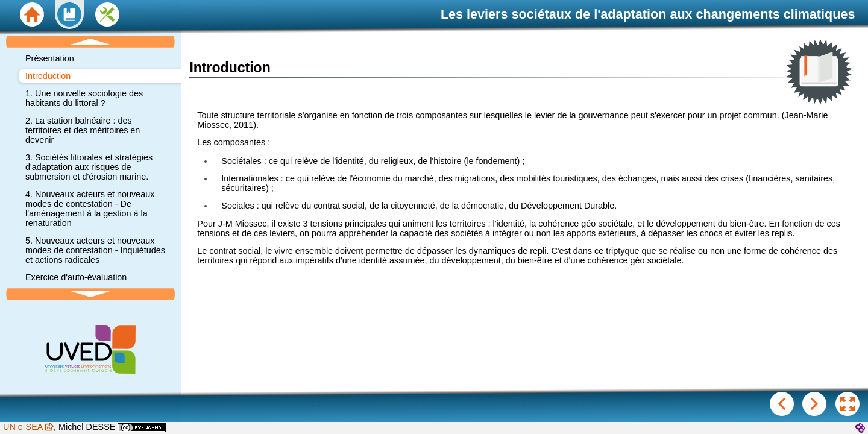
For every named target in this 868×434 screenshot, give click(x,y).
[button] (848, 404)
